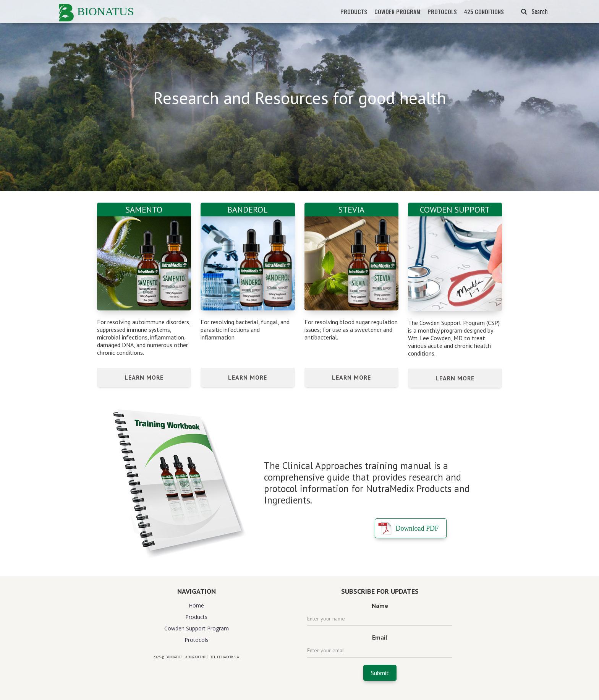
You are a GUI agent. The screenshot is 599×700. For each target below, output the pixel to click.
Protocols (197, 640)
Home (196, 605)
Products (196, 617)
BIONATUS (105, 11)
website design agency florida (197, 670)
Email (380, 637)
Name (380, 606)
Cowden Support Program (197, 628)
